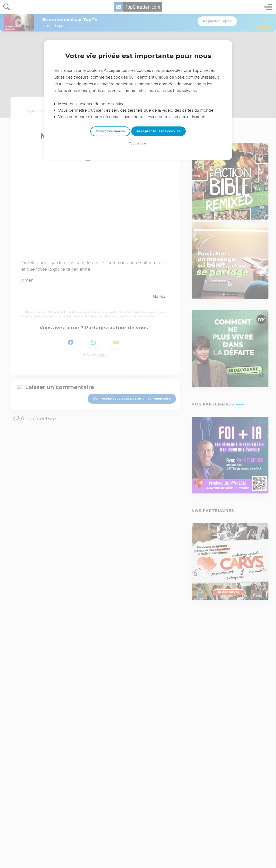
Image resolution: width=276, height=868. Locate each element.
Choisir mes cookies (110, 131)
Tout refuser (138, 144)
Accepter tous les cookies (158, 131)
